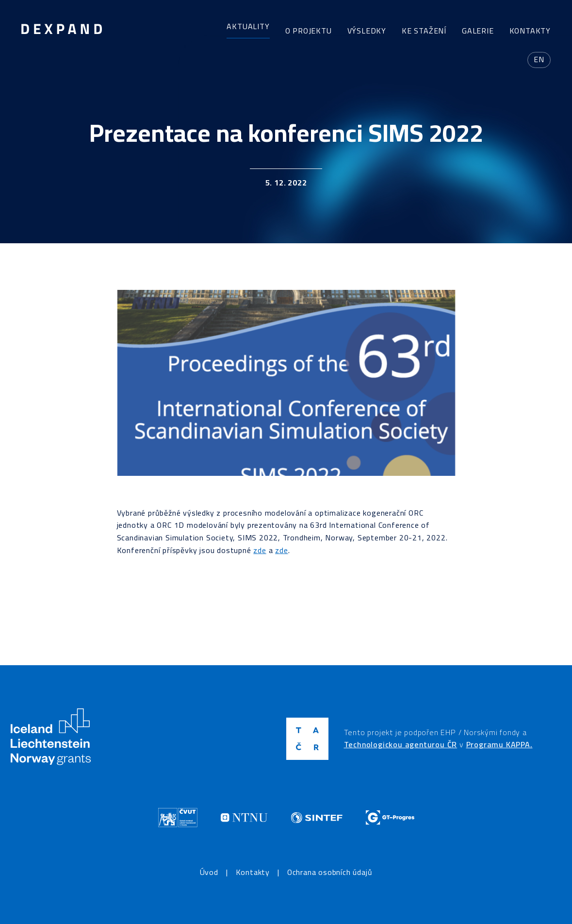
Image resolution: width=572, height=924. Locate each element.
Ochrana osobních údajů (330, 873)
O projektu (309, 31)
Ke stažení (424, 31)
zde (260, 550)
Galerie (478, 31)
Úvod (209, 873)
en (539, 59)
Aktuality (248, 26)
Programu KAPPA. (499, 744)
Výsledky (367, 31)
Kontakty (530, 31)
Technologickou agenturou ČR (401, 744)
